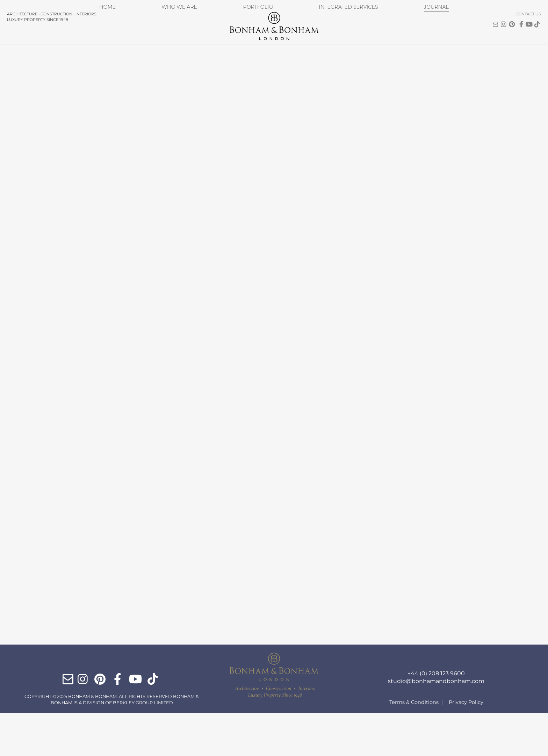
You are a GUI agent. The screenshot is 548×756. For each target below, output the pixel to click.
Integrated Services (347, 41)
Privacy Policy (466, 745)
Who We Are (179, 41)
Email (468, 16)
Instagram (477, 19)
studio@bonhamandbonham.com (436, 724)
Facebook (493, 19)
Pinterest (485, 19)
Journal (435, 41)
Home (108, 41)
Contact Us (501, 6)
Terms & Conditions (414, 745)
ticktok (510, 19)
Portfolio (256, 41)
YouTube (502, 19)
